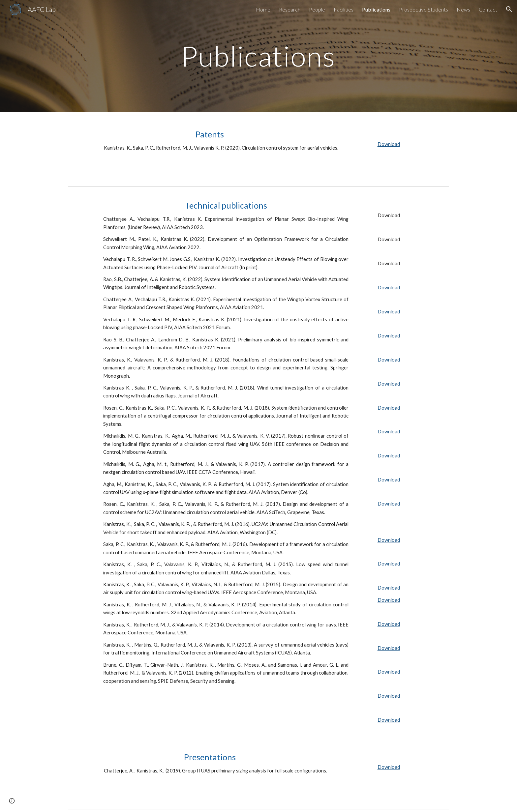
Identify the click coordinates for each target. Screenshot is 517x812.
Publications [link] (376, 9)
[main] (258, 56)
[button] (509, 9)
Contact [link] (488, 9)
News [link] (463, 9)
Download (389, 144)
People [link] (317, 9)
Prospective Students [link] (424, 9)
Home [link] (263, 9)
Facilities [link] (344, 9)
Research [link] (290, 9)
